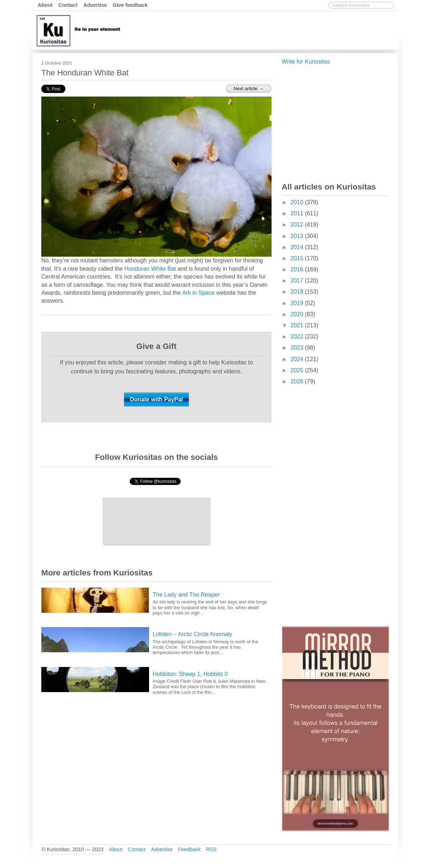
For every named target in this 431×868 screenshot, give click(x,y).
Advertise (95, 5)
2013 (298, 236)
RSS (212, 849)
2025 (298, 370)
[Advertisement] (266, 30)
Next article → (249, 88)
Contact (68, 5)
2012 (298, 225)
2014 (298, 247)
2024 (298, 359)
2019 (298, 303)
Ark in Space (198, 293)
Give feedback (130, 5)
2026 (298, 381)
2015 (298, 258)
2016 (298, 269)
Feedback (189, 849)
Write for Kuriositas (306, 62)
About (45, 5)
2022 (298, 337)
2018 (298, 292)
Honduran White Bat (150, 269)
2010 (298, 202)
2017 (298, 281)
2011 (298, 213)
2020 (298, 314)
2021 (298, 325)
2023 (298, 348)
